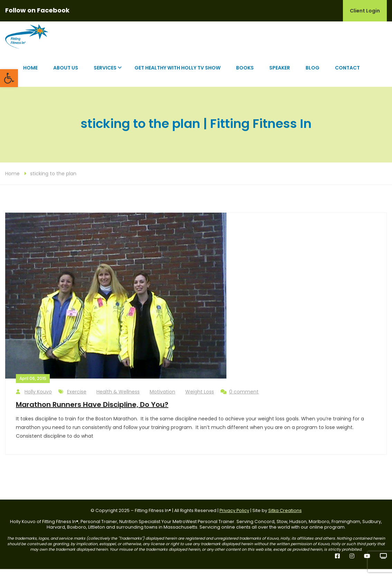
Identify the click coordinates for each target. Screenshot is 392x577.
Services (105, 75)
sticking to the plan (53, 181)
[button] (9, 78)
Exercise (77, 399)
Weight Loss (200, 399)
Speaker (280, 75)
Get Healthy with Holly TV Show (178, 75)
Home (30, 75)
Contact (347, 75)
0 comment (240, 399)
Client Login (365, 11)
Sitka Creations (285, 518)
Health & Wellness (118, 399)
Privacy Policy (234, 518)
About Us (66, 75)
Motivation (162, 399)
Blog (312, 75)
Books (245, 75)
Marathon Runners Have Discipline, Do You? (92, 412)
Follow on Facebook (37, 10)
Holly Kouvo (34, 399)
